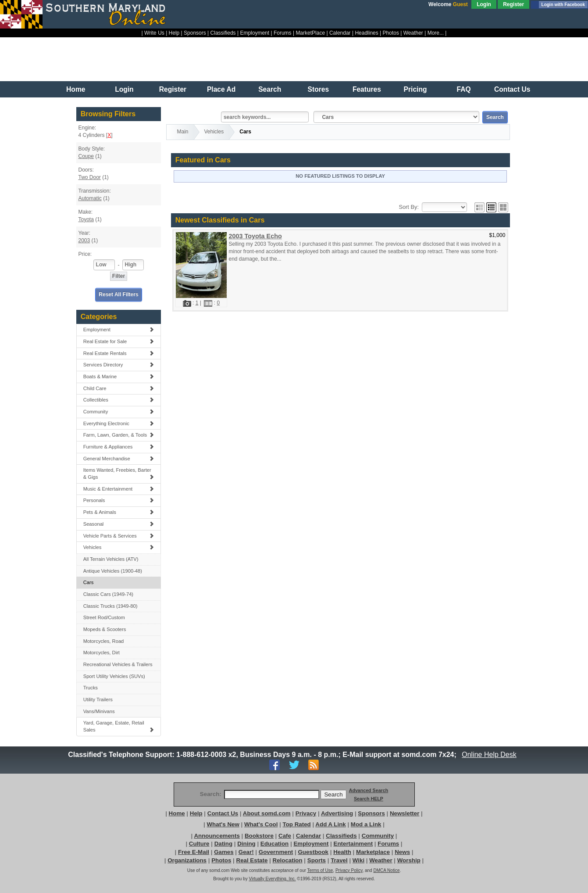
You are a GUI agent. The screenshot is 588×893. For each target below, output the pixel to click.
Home (76, 89)
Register (513, 4)
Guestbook (313, 852)
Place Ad (221, 89)
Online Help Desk (489, 755)
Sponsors (195, 33)
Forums (283, 33)
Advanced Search (369, 790)
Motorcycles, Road (104, 641)
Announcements (217, 836)
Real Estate (252, 860)
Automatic (90, 198)
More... (436, 33)
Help (174, 33)
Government (276, 852)
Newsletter (404, 813)
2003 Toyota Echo (255, 236)
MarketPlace (310, 33)
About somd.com (267, 813)
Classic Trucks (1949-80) (110, 606)
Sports (317, 860)
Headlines (366, 33)
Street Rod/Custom (104, 617)
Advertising (337, 813)
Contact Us (512, 89)
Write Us (154, 33)
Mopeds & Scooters (105, 629)
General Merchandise (119, 459)
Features (367, 89)
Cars (89, 582)
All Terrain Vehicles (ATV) (111, 559)
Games (224, 852)
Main (183, 132)
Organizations (187, 860)
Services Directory (119, 365)
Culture (199, 844)
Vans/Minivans (99, 711)
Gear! (246, 852)
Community (119, 412)
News (402, 852)
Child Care (119, 388)
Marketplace (373, 852)
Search (270, 89)
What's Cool (261, 824)
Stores (319, 89)
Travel (339, 860)
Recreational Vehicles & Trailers (118, 664)
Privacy (306, 813)
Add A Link (330, 824)
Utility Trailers (98, 699)
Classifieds (223, 33)
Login (484, 4)
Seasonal (119, 524)
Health (342, 852)
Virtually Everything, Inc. (272, 879)
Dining (246, 844)
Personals (119, 500)
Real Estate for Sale (119, 341)
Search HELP (369, 799)
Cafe (285, 836)
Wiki (358, 860)
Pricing (415, 89)
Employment (255, 33)
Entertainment (353, 844)
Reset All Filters (118, 294)
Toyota (86, 219)
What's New (223, 824)
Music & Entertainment (119, 489)
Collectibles (119, 400)
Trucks (91, 688)
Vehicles (119, 547)
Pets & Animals (119, 512)
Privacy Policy (349, 870)
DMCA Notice (386, 870)
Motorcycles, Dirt (102, 653)
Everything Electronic (119, 423)
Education (274, 844)
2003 (84, 240)
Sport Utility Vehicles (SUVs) (114, 676)
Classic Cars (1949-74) (108, 594)
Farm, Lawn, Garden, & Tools (119, 435)
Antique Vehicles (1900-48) (113, 571)
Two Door (89, 177)
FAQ (464, 89)
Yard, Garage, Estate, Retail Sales (119, 726)
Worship (409, 860)
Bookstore (259, 836)
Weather (413, 33)
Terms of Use (320, 870)
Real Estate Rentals (119, 353)
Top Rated (297, 824)
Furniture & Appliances (119, 447)
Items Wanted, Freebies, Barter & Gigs (119, 473)
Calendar (340, 33)
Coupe (86, 156)
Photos (391, 33)
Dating (223, 844)
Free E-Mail (194, 852)
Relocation (288, 860)
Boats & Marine (119, 377)
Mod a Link (366, 824)
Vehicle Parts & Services (119, 536)
